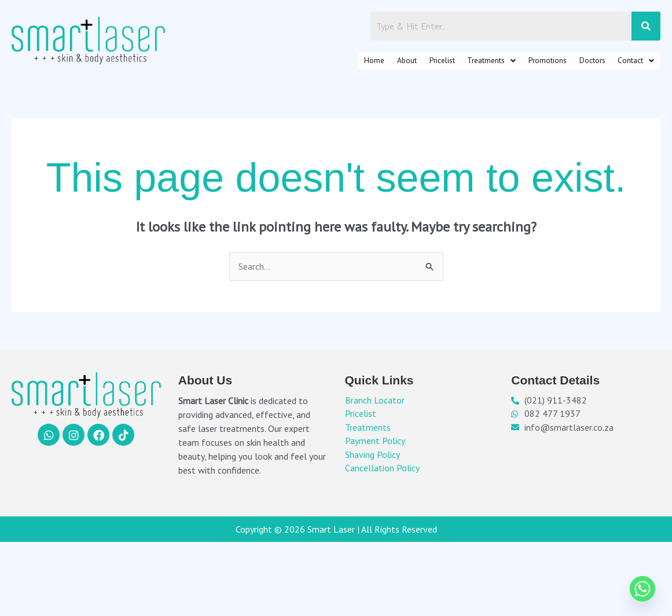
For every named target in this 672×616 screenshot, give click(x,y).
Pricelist (390, 63)
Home (304, 63)
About (345, 63)
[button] (451, 63)
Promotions (520, 63)
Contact (631, 63)
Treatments (451, 63)
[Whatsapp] (642, 589)
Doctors (576, 63)
